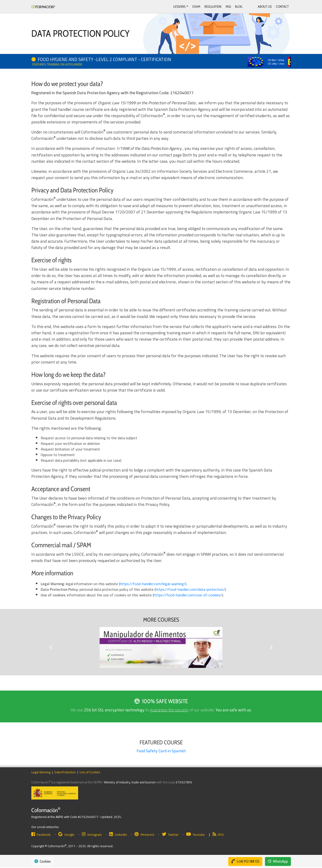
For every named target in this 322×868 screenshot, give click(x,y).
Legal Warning (41, 772)
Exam (196, 7)
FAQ (228, 7)
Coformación (46, 810)
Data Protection (65, 772)
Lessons (179, 7)
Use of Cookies (90, 772)
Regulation (213, 7)
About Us (265, 7)
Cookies (43, 861)
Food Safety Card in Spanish (161, 751)
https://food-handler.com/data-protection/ (190, 589)
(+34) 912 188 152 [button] (245, 861)
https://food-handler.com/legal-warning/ (153, 584)
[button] (51, 647)
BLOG (239, 7)
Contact (282, 7)
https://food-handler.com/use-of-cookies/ (188, 595)
